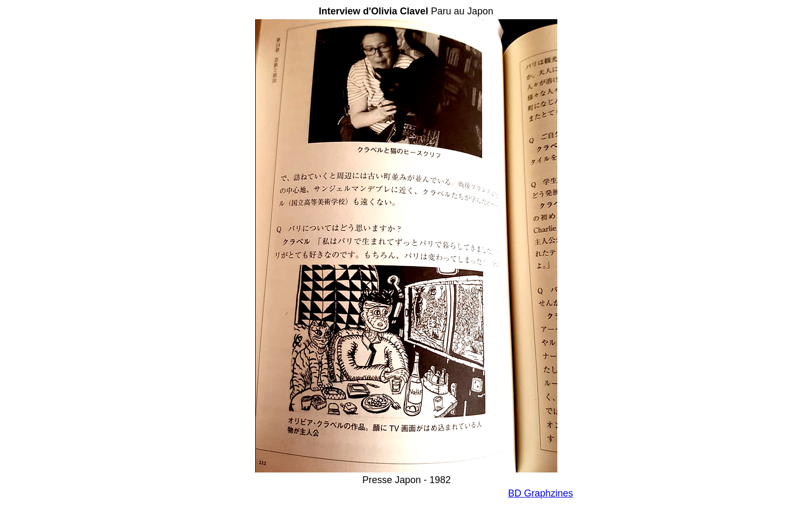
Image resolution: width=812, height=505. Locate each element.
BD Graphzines (540, 493)
